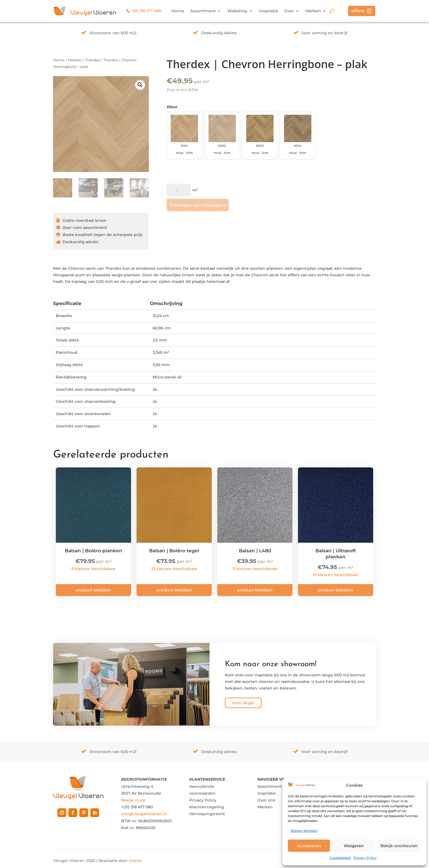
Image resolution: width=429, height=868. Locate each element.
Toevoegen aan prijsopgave (198, 205)
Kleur (172, 107)
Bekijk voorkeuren (399, 846)
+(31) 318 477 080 (144, 11)
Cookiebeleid (340, 858)
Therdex (92, 60)
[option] (184, 136)
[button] (140, 85)
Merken (313, 11)
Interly (135, 861)
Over (289, 11)
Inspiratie (268, 11)
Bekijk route (133, 800)
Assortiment (203, 11)
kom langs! (243, 703)
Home (178, 11)
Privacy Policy (365, 858)
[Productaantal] (179, 190)
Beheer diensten (304, 831)
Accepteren (309, 846)
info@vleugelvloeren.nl (144, 814)
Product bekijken (93, 590)
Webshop (237, 11)
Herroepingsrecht (207, 814)
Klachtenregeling (207, 807)
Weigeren (354, 846)
